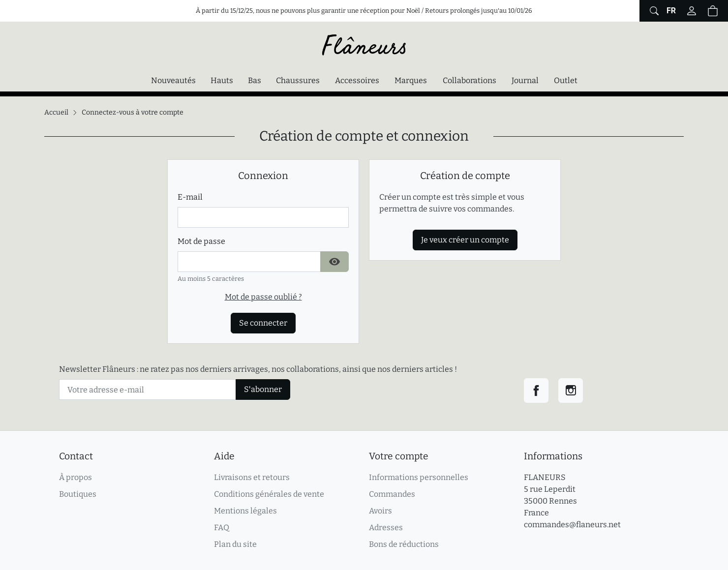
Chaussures (298, 80)
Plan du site (235, 544)
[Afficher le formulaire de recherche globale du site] (653, 11)
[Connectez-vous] (692, 11)
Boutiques (78, 494)
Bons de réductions (404, 544)
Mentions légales (245, 511)
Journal (525, 80)
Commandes (392, 494)
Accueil (56, 112)
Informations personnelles (419, 477)
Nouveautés (173, 80)
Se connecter (263, 323)
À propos (76, 477)
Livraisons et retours (252, 477)
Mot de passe (201, 241)
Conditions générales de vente (269, 494)
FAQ (222, 527)
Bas (255, 80)
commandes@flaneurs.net (572, 525)
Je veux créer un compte (465, 240)
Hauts (222, 80)
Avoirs (380, 511)
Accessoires (357, 80)
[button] (713, 11)
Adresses (386, 527)
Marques (411, 80)
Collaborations (470, 80)
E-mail (190, 197)
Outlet (566, 80)
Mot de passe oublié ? (263, 297)
